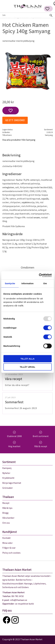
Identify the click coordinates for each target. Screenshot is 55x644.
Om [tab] (45, 283)
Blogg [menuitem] (5, 513)
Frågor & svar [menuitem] (9, 548)
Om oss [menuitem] (6, 523)
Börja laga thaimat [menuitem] (12, 483)
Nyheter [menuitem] (6, 473)
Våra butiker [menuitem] (8, 518)
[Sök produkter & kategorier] (24, 15)
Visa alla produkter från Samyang (19, 140)
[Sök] (51, 15)
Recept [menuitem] (6, 503)
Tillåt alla (27, 359)
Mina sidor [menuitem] (7, 543)
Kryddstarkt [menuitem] (8, 478)
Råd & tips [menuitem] (7, 508)
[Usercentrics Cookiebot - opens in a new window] (39, 275)
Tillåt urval (27, 367)
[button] (47, 9)
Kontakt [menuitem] (6, 538)
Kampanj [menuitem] (7, 468)
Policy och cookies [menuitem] (11, 553)
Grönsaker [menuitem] (8, 488)
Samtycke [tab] (10, 283)
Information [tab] (27, 283)
